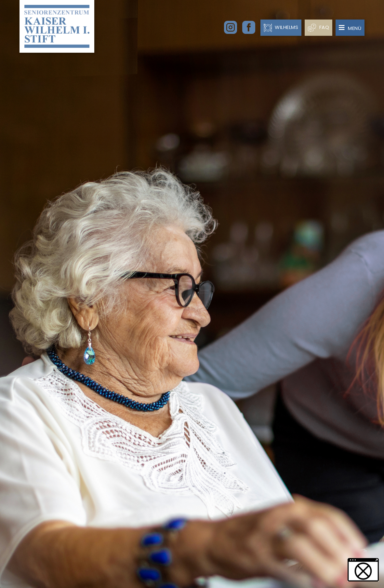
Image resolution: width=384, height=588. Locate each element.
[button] (363, 570)
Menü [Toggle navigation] (350, 28)
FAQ (318, 27)
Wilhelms (281, 27)
